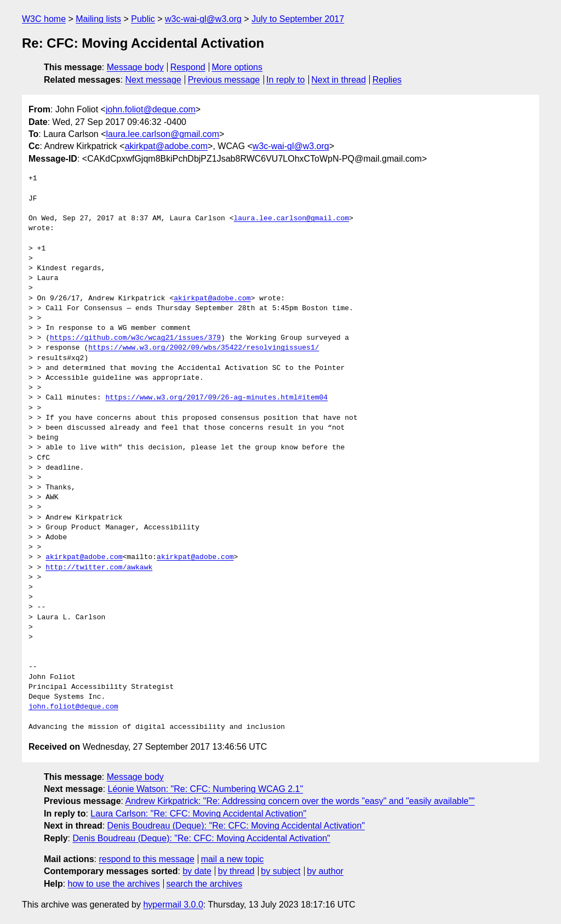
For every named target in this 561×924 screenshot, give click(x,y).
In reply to (285, 80)
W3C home (44, 19)
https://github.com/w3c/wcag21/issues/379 (135, 338)
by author (325, 871)
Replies (387, 80)
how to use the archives (114, 884)
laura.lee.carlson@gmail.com (163, 134)
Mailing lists (98, 19)
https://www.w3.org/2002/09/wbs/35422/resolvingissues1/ (204, 348)
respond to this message (146, 859)
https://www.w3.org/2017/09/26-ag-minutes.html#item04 (216, 398)
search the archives (205, 884)
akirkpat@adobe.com (166, 146)
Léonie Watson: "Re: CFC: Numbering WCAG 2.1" (206, 789)
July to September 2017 (298, 19)
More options (237, 67)
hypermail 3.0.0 (173, 905)
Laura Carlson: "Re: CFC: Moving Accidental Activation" (198, 814)
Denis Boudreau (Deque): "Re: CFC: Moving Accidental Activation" (236, 826)
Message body (135, 67)
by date (197, 871)
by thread (236, 871)
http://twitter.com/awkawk (99, 568)
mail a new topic (233, 859)
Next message (153, 80)
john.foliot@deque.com (151, 109)
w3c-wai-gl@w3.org (203, 19)
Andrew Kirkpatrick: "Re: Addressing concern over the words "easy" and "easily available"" (300, 801)
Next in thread (339, 80)
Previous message (224, 80)
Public (143, 19)
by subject (280, 871)
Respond (188, 67)
